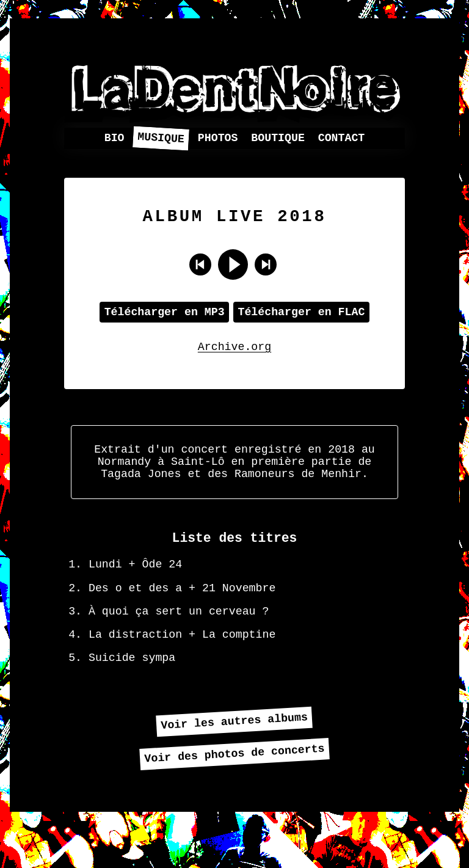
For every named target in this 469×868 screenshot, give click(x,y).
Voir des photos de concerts (234, 791)
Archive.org (234, 356)
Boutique (278, 139)
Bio (115, 139)
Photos (218, 139)
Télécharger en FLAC (301, 319)
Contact (342, 139)
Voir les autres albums (234, 756)
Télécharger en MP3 (165, 319)
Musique (161, 139)
